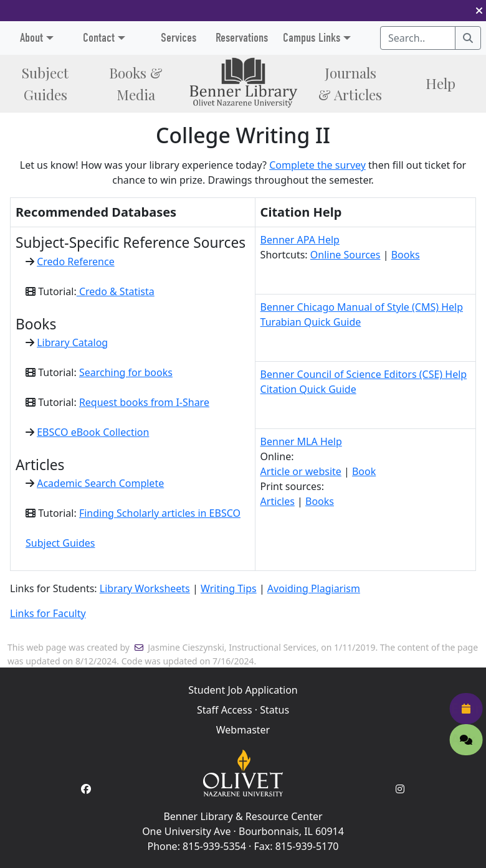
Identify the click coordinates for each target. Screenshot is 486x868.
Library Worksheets (145, 588)
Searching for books (126, 372)
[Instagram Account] (400, 789)
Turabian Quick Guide (311, 322)
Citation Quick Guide (308, 389)
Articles (278, 501)
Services (179, 38)
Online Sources (345, 255)
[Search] (468, 38)
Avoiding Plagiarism (314, 588)
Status (274, 710)
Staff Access (225, 710)
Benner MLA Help (301, 441)
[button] (479, 11)
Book (364, 471)
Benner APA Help (300, 240)
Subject (45, 83)
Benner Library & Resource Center (243, 816)
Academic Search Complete (100, 483)
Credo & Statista (116, 291)
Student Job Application (243, 690)
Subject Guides (60, 543)
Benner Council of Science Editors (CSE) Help (364, 374)
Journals (350, 83)
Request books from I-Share (144, 402)
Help (441, 83)
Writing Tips (229, 588)
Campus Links (312, 38)
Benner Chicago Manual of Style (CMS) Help (362, 307)
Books (136, 83)
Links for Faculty (48, 613)
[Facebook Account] (86, 789)
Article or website (301, 471)
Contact (99, 38)
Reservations (242, 38)
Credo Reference (76, 262)
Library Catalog (72, 342)
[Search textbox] (418, 38)
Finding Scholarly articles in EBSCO (160, 513)
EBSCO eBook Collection (93, 432)
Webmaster (243, 730)
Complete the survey (317, 165)
